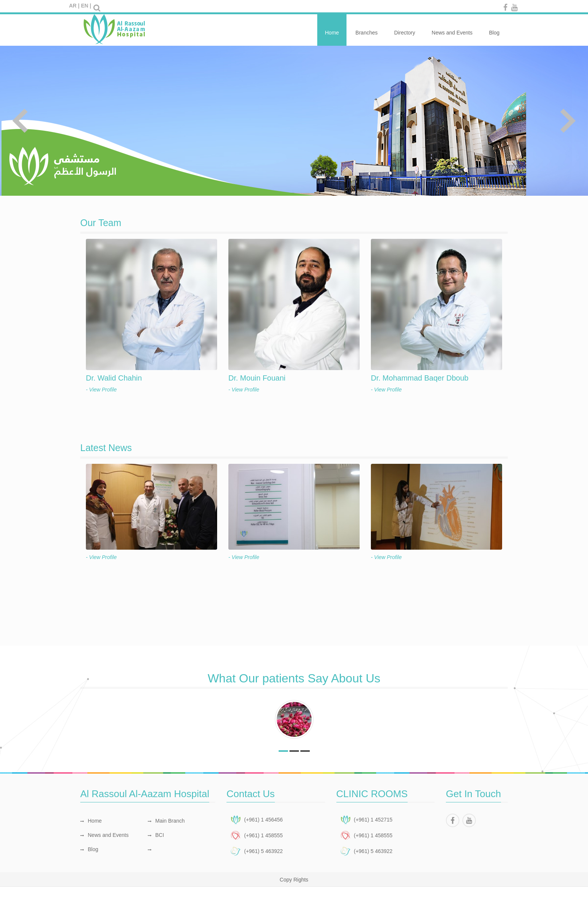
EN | (86, 6)
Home (332, 28)
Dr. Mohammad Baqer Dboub (420, 378)
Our (101, 223)
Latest (106, 448)
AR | (74, 6)
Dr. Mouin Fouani (257, 378)
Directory (405, 28)
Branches (367, 28)
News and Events (452, 28)
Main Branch (166, 821)
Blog (494, 28)
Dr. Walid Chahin (114, 378)
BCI (156, 835)
